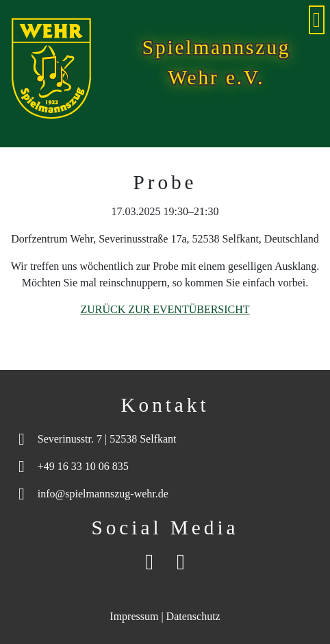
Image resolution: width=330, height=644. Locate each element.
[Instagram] (181, 561)
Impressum (134, 616)
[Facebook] (149, 561)
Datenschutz (193, 616)
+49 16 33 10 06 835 (83, 466)
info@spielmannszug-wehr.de (103, 494)
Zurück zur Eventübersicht (165, 309)
